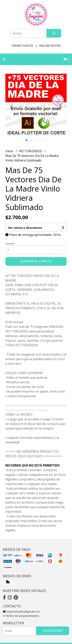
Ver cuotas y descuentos (25, 228)
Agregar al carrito (36, 261)
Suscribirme (53, 631)
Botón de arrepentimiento (21, 616)
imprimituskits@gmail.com (22, 612)
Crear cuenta (22, 45)
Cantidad (10, 243)
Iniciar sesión (50, 45)
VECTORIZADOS (31, 151)
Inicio (10, 151)
